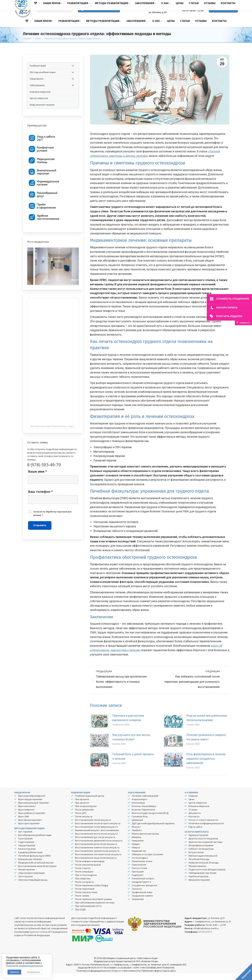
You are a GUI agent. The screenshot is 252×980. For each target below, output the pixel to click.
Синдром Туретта (141, 889)
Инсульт (136, 833)
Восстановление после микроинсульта (96, 833)
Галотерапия (25, 845)
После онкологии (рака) (88, 871)
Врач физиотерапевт (30, 827)
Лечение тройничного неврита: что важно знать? (206, 744)
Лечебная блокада (199, 866)
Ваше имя (37, 478)
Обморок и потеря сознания (147, 861)
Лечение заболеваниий (145, 802)
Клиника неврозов (199, 813)
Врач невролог (26, 816)
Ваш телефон (40, 498)
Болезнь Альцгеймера (144, 813)
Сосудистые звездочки (144, 892)
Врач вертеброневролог (32, 802)
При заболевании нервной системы (95, 909)
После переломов (85, 895)
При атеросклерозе (86, 813)
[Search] (55, 16)
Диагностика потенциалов (203, 845)
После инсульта (84, 823)
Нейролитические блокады (204, 869)
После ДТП (81, 820)
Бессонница (138, 809)
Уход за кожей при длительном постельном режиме (207, 725)
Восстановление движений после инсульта (99, 847)
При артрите (82, 806)
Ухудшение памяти (142, 902)
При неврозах (83, 885)
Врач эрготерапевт (29, 830)
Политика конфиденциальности (206, 830)
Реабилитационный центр (90, 802)
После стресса (83, 875)
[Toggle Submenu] (73, 72)
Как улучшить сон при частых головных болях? (131, 744)
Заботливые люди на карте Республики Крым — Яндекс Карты (54, 433)
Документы (195, 820)
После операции (84, 878)
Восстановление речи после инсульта (96, 851)
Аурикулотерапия (198, 842)
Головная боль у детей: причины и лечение (133, 763)
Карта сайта (195, 833)
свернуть (245, 323)
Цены (192, 806)
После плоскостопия (86, 899)
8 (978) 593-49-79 (190, 14)
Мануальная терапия (30, 866)
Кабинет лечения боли (201, 856)
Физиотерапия (26, 876)
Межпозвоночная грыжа (145, 840)
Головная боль (140, 823)
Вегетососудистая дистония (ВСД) (150, 820)
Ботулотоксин (196, 859)
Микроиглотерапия (199, 887)
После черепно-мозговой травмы (93, 906)
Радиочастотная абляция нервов (207, 876)
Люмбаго (137, 837)
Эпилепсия (138, 906)
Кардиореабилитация (30, 859)
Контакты (194, 823)
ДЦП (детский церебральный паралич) (153, 830)
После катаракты (85, 889)
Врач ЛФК (24, 823)
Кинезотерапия (27, 856)
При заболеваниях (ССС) (88, 913)
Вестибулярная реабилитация (35, 842)
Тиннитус (137, 895)
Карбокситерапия (198, 883)
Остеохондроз (140, 864)
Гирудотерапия (27, 852)
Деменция (137, 827)
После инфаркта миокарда (90, 868)
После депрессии (84, 816)
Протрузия (138, 878)
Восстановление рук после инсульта (95, 844)
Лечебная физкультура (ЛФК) (34, 862)
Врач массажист (27, 813)
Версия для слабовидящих (99, 15)
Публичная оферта (152, 978)
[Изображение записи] (99, 728)
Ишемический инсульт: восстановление (97, 837)
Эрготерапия (25, 883)
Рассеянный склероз (143, 885)
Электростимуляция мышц (33, 887)
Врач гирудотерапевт (30, 806)
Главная (193, 802)
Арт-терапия (25, 838)
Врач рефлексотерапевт (32, 820)
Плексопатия (139, 871)
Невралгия (138, 847)
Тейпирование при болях (202, 880)
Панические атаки (142, 868)
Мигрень (137, 844)
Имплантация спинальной (203, 862)
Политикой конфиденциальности (24, 966)
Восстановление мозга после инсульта (96, 840)
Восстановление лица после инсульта (96, 864)
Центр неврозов (198, 809)
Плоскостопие (140, 875)
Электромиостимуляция (31, 880)
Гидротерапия (26, 849)
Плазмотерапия (197, 873)
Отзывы (193, 816)
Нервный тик (139, 858)
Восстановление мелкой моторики (37, 873)
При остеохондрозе (86, 882)
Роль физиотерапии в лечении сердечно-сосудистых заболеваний (206, 765)
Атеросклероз (140, 806)
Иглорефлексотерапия (201, 852)
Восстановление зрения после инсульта (97, 858)
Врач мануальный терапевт (34, 809)
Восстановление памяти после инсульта (97, 854)
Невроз (136, 854)
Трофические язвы (142, 899)
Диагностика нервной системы (206, 849)
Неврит (136, 851)
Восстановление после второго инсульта (98, 830)
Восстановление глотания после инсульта (98, 861)
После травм (82, 902)
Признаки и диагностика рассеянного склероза (128, 725)
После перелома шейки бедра (92, 892)
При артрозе (82, 809)
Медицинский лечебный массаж (36, 869)
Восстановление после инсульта (93, 827)
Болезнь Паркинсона (143, 816)
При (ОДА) (80, 916)
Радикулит (138, 882)
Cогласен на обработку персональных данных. (52, 520)
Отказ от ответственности (203, 827)
